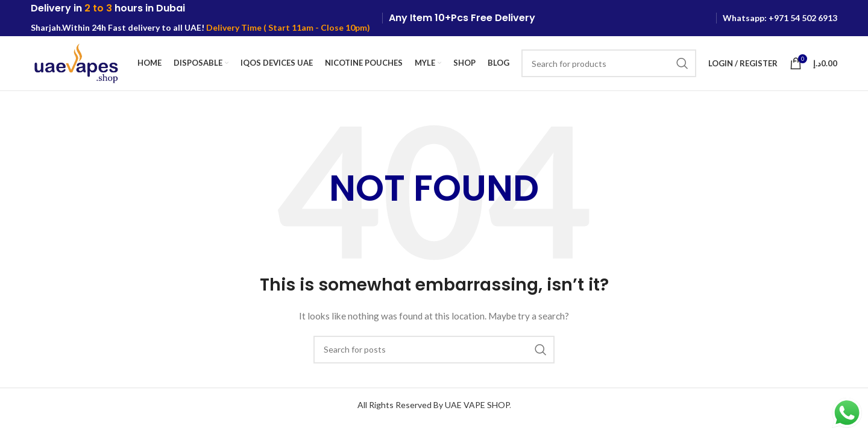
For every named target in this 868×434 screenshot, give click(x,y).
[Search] (609, 63)
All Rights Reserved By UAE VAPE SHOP (433, 405)
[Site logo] (76, 62)
